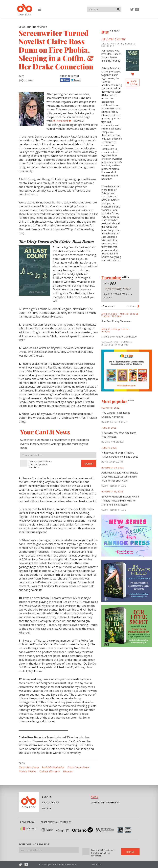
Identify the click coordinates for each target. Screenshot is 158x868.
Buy (110, 32)
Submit (118, 9)
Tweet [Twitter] (76, 80)
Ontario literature (50, 771)
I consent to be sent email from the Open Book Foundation (41, 464)
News (95, 797)
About (47, 808)
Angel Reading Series (117, 289)
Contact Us (96, 865)
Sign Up (89, 464)
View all (131, 306)
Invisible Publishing (53, 767)
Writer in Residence (105, 803)
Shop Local (134, 83)
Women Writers (27, 771)
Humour (68, 771)
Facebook (137, 11)
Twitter (132, 11)
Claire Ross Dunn (29, 767)
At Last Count (113, 39)
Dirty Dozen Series (78, 767)
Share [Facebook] (65, 80)
